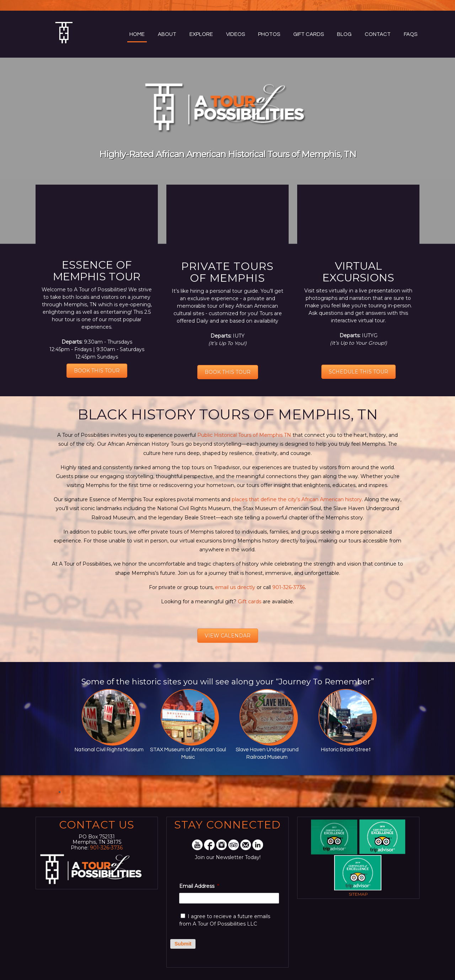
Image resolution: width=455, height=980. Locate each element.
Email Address (199, 886)
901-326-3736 (289, 587)
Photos (269, 34)
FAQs (411, 34)
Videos (235, 34)
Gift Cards (309, 34)
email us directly (235, 587)
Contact (378, 34)
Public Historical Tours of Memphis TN (243, 435)
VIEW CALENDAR (228, 636)
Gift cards (249, 602)
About (167, 34)
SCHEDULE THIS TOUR (358, 372)
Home (137, 34)
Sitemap (358, 894)
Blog (344, 34)
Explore (201, 34)
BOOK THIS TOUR (97, 371)
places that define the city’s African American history (297, 499)
